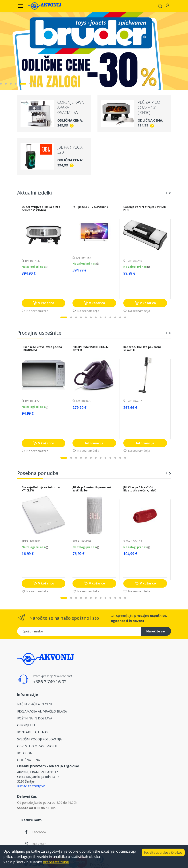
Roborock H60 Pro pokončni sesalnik (142, 349)
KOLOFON (25, 753)
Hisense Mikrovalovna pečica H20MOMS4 (42, 349)
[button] (160, 6)
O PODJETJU (26, 725)
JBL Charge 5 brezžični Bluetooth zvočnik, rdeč (140, 489)
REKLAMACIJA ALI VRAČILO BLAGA (42, 711)
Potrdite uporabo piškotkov (163, 852)
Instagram (40, 844)
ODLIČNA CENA (29, 760)
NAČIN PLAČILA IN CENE (35, 704)
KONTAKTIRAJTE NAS (33, 732)
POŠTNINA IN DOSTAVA (35, 718)
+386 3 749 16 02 (50, 682)
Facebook (39, 832)
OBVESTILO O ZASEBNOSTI (37, 746)
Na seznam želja (35, 311)
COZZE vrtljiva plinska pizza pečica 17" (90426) (41, 209)
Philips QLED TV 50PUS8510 (90, 207)
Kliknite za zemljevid (31, 786)
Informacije (94, 443)
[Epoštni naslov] (79, 631)
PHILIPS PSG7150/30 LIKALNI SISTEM (91, 349)
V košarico (43, 303)
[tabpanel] (94, 51)
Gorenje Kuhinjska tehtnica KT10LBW (41, 489)
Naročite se (156, 631)
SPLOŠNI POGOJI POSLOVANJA (39, 739)
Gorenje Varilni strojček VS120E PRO (145, 209)
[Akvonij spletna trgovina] (45, 6)
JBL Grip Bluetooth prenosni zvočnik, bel (92, 489)
